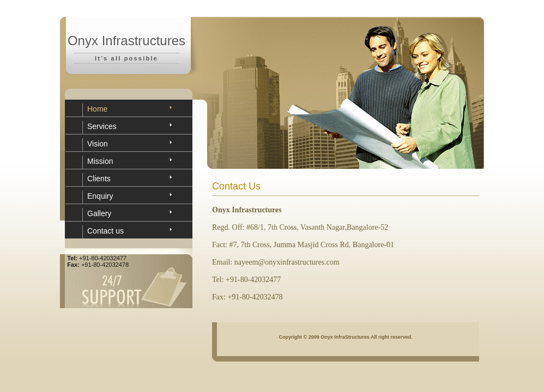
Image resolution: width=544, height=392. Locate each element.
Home (97, 109)
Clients (99, 179)
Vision (98, 144)
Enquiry (100, 196)
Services (102, 126)
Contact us (105, 231)
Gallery (99, 213)
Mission (100, 161)
